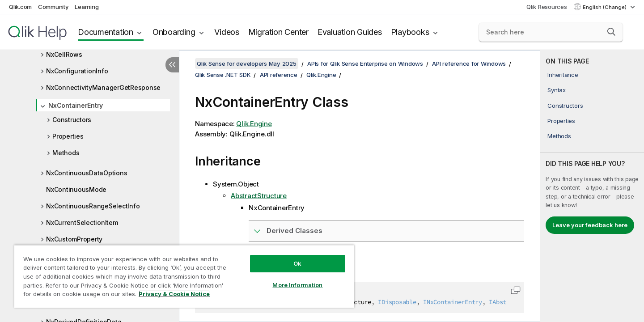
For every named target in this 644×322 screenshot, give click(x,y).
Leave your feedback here (590, 225)
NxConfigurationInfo (77, 71)
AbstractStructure (259, 196)
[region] (184, 276)
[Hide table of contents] (172, 65)
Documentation (106, 32)
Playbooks (410, 32)
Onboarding (174, 32)
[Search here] (551, 32)
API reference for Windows (469, 64)
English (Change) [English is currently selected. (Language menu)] (605, 7)
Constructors (72, 120)
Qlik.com (20, 7)
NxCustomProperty (74, 239)
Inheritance (563, 75)
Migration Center (278, 32)
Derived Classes (294, 231)
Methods (66, 153)
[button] (611, 32)
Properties (68, 136)
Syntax (557, 90)
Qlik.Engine (321, 75)
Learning (87, 7)
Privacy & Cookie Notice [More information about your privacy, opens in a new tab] (174, 294)
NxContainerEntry (76, 105)
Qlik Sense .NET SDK (223, 75)
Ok (297, 263)
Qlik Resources (547, 7)
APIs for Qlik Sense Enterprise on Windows (365, 64)
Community (53, 7)
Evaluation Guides (350, 32)
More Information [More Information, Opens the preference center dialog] (297, 285)
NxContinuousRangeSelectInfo (93, 206)
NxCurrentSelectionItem (82, 222)
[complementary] (592, 186)
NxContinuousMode (76, 189)
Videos (227, 32)
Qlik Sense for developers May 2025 (247, 64)
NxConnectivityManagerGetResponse (103, 87)
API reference (279, 75)
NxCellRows (64, 54)
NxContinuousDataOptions (87, 173)
